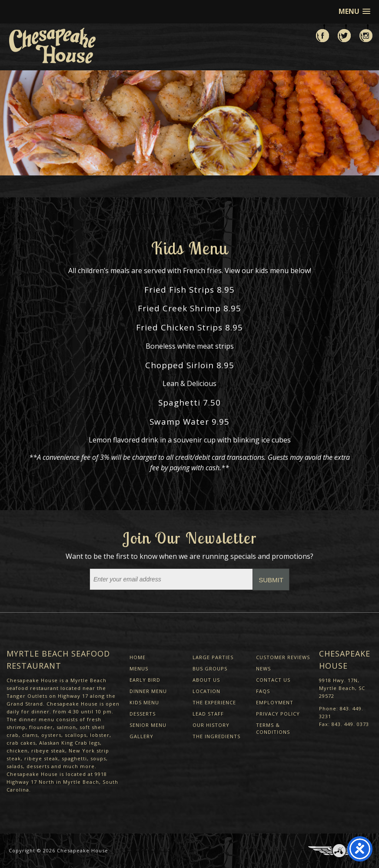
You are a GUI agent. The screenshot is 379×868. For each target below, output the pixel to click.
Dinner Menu (148, 691)
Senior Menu (148, 725)
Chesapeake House (83, 850)
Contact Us (273, 680)
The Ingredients (216, 736)
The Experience (214, 702)
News (263, 668)
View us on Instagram (366, 33)
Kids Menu (144, 702)
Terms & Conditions (273, 728)
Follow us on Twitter (344, 33)
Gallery (141, 736)
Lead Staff (208, 714)
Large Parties (213, 657)
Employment (275, 702)
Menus (139, 668)
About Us (206, 680)
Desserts (143, 714)
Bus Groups (210, 668)
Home (138, 657)
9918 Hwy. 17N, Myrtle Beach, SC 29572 (342, 688)
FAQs (263, 691)
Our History (211, 725)
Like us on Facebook (322, 33)
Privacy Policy (278, 714)
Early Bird (145, 680)
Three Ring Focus (339, 851)
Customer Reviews (283, 657)
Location (206, 691)
